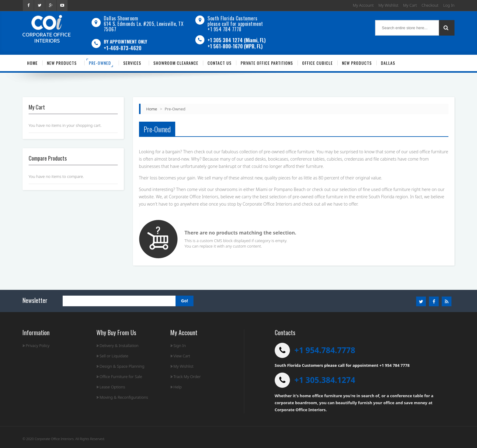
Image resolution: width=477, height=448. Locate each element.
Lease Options (111, 387)
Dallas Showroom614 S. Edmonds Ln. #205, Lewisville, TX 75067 (144, 24)
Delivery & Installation (118, 346)
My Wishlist (388, 5)
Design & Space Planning (120, 366)
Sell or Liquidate (112, 356)
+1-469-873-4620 (123, 48)
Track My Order (186, 377)
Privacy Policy (36, 346)
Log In (449, 5)
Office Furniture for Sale (119, 377)
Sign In (178, 346)
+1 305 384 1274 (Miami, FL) (237, 40)
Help (176, 387)
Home (152, 109)
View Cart (180, 356)
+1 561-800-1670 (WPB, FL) (235, 46)
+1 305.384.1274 (325, 380)
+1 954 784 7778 (225, 29)
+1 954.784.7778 (325, 350)
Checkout (430, 5)
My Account (363, 5)
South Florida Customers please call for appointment (235, 21)
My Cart (410, 5)
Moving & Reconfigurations (122, 397)
